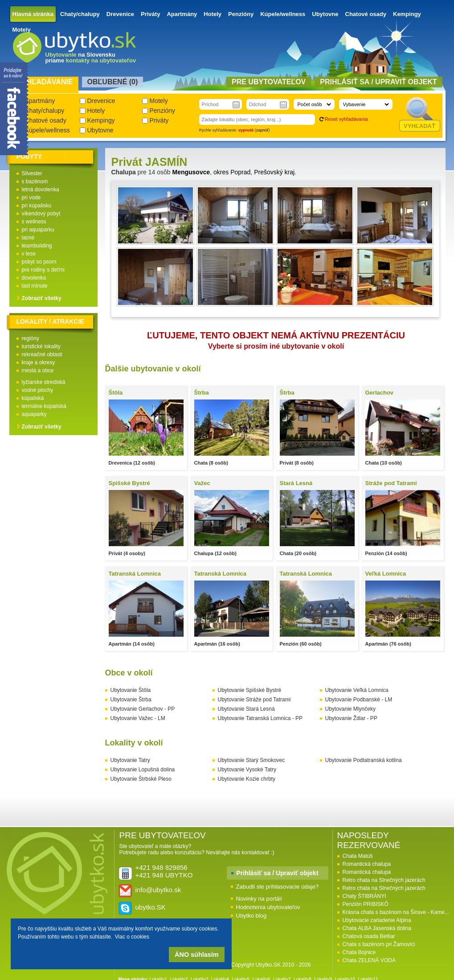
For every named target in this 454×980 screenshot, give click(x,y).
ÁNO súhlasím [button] (196, 955)
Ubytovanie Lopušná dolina (143, 770)
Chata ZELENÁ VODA (369, 960)
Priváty (150, 14)
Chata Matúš (358, 856)
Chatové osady (366, 14)
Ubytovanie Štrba (131, 700)
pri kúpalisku (37, 206)
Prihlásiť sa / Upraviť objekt (278, 873)
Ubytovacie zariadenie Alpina (377, 920)
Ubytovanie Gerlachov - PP (143, 709)
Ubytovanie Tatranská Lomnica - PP (260, 718)
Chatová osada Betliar (369, 936)
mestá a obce (38, 371)
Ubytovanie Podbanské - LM (359, 700)
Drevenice (120, 14)
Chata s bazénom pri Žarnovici (379, 944)
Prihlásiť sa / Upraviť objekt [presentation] (378, 82)
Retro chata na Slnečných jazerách (384, 880)
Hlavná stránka (33, 14)
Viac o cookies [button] (132, 937)
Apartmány (182, 14)
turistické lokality (41, 346)
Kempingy (407, 14)
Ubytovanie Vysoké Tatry (247, 770)
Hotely (213, 14)
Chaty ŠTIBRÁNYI (364, 896)
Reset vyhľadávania (346, 119)
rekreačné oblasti (42, 354)
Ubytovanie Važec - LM (138, 718)
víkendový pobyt (41, 214)
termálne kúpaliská (44, 406)
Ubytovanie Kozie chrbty (247, 779)
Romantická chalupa (367, 864)
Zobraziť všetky (42, 298)
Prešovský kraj (274, 172)
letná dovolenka (41, 189)
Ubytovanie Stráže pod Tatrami (254, 700)
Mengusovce (191, 172)
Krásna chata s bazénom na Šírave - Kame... (396, 912)
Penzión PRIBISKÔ (366, 904)
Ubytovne (325, 14)
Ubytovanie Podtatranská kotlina (364, 760)
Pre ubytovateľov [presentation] (269, 82)
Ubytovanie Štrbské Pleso (141, 779)
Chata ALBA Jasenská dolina (377, 928)
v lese (29, 254)
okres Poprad (232, 172)
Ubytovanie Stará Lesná (246, 709)
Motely (22, 30)
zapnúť (262, 130)
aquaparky (34, 414)
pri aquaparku (38, 230)
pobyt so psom (39, 262)
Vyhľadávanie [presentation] (45, 82)
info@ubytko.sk (158, 890)
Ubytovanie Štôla (131, 690)
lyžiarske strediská (44, 382)
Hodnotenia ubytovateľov (268, 907)
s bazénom (35, 181)
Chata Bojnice (359, 952)
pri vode (31, 198)
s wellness (34, 222)
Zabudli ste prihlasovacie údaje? (278, 887)
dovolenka (34, 278)
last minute (35, 286)
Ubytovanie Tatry (130, 760)
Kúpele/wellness (283, 14)
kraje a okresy (39, 362)
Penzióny (241, 14)
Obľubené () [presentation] (113, 82)
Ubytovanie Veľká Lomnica (357, 690)
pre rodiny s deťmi (43, 270)
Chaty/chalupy (80, 14)
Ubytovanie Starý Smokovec (252, 760)
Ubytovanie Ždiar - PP (351, 718)
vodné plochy (38, 390)
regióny (31, 338)
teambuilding (37, 246)
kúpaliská (33, 398)
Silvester (32, 173)
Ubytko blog (252, 916)
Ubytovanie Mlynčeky (350, 709)
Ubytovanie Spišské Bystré (250, 690)
